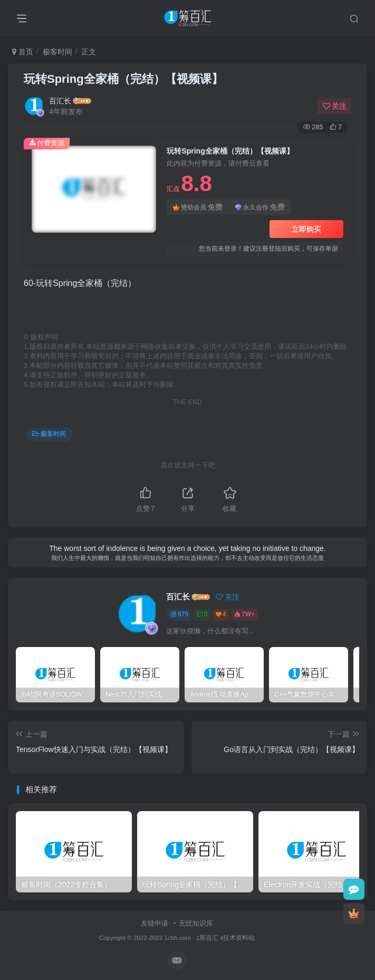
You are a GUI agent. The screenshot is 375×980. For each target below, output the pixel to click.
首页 (23, 52)
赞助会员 (198, 207)
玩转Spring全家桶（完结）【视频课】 (123, 79)
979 (179, 614)
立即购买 (306, 229)
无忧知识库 (196, 923)
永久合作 (260, 207)
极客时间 (57, 52)
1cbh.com (177, 938)
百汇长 (60, 101)
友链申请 (155, 923)
